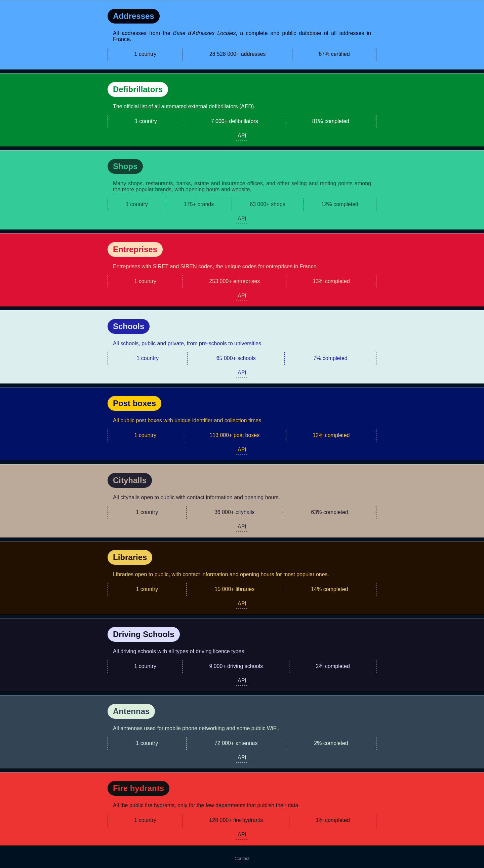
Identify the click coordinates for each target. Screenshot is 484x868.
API (242, 136)
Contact (242, 858)
